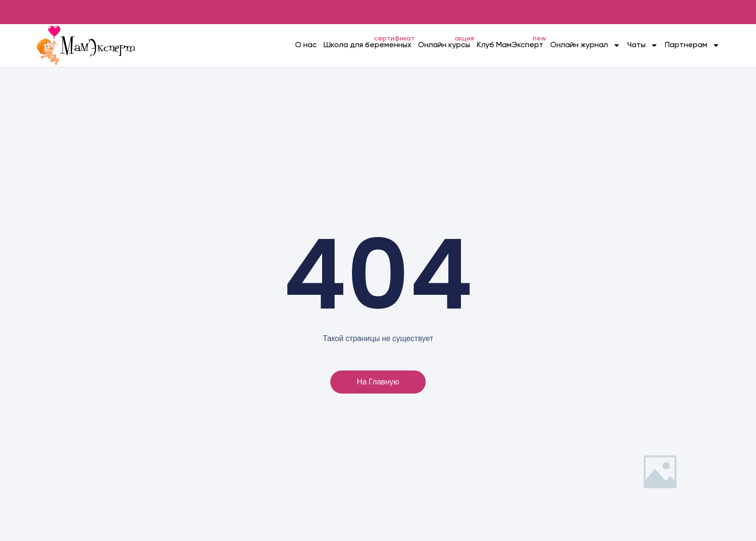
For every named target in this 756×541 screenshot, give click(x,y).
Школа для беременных (367, 45)
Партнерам (692, 45)
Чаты (643, 45)
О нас (306, 45)
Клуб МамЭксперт (510, 45)
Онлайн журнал (585, 45)
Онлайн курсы (444, 45)
